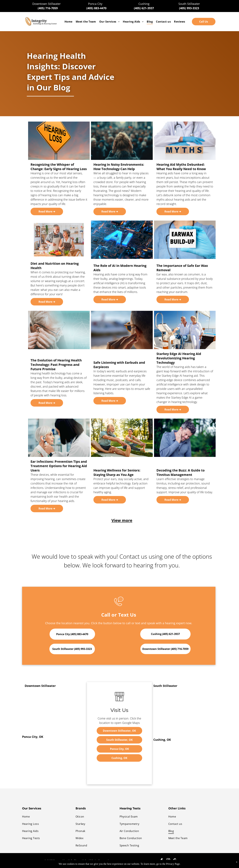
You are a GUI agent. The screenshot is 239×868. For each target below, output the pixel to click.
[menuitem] (68, 22)
